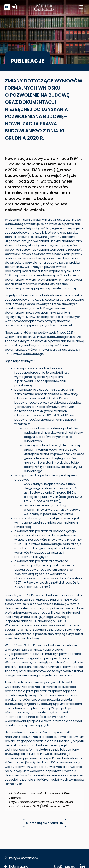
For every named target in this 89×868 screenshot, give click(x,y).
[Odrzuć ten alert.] (88, 785)
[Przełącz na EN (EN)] (13, 7)
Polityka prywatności (24, 858)
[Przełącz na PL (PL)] (7, 7)
